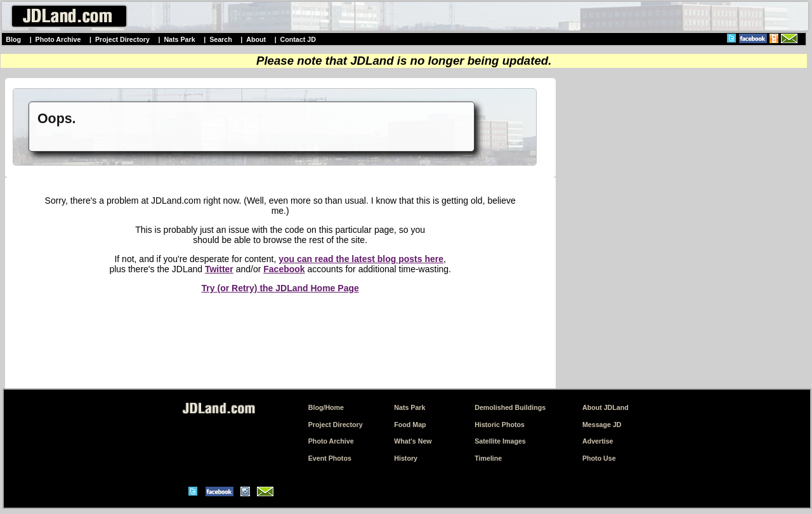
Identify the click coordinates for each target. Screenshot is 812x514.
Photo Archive (58, 39)
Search (221, 39)
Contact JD (298, 39)
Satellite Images (500, 441)
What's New (413, 441)
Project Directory (122, 39)
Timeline (488, 458)
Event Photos (330, 458)
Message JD (602, 425)
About (256, 39)
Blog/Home (326, 407)
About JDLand (606, 407)
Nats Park (179, 39)
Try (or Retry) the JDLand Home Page (280, 288)
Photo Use (599, 458)
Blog (13, 39)
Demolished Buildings (510, 407)
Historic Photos (500, 425)
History (406, 458)
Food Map (410, 425)
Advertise (598, 441)
